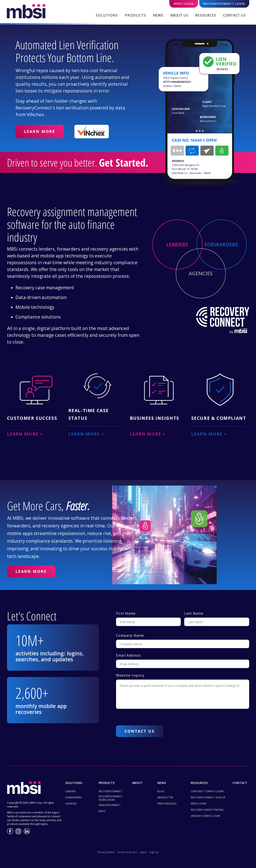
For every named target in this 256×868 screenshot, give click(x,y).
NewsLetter (165, 797)
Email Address (128, 655)
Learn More (40, 131)
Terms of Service (127, 852)
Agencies (71, 804)
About (137, 783)
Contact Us (234, 15)
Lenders (71, 791)
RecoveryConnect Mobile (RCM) (111, 798)
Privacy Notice (106, 852)
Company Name (130, 635)
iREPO (102, 811)
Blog (161, 791)
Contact (240, 783)
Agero (143, 852)
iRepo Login (199, 804)
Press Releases (167, 804)
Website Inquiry (130, 675)
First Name (126, 613)
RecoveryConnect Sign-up (208, 797)
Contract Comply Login (207, 791)
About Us (179, 15)
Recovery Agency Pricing (207, 810)
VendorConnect (110, 805)
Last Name (194, 613)
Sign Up (154, 852)
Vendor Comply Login (205, 816)
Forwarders (74, 797)
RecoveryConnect (111, 791)
